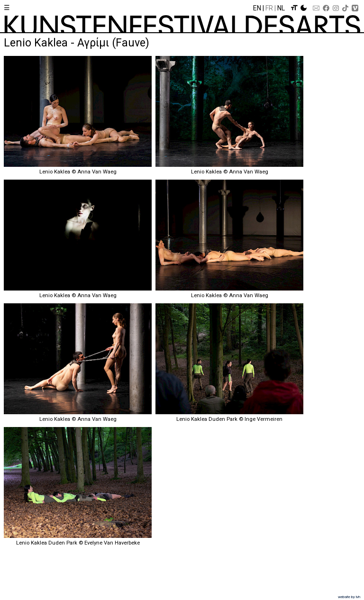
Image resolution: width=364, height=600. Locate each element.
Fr (269, 8)
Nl (281, 8)
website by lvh (349, 597)
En (257, 8)
